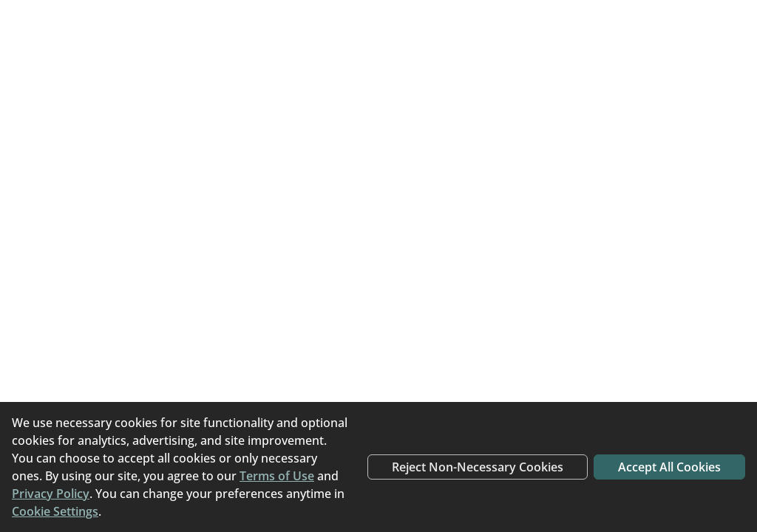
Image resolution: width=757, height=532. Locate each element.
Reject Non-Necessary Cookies (478, 467)
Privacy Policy (51, 494)
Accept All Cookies (669, 467)
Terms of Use (277, 476)
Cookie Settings (55, 511)
